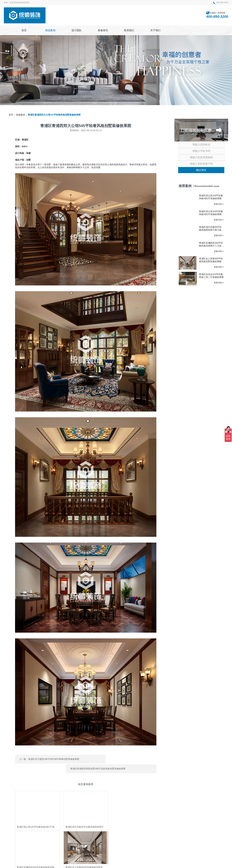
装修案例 (21, 115)
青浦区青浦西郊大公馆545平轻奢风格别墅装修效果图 (54, 115)
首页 (11, 115)
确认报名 (201, 170)
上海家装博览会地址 (105, 833)
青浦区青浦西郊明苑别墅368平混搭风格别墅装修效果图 (125, 758)
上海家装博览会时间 (45, 837)
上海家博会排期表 (85, 833)
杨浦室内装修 (63, 837)
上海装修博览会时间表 (127, 833)
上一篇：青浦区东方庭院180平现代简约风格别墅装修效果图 (49, 758)
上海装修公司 (54, 833)
